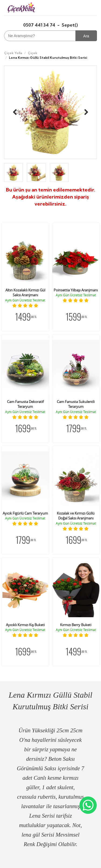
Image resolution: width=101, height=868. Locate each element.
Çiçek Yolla (13, 53)
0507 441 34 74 (40, 25)
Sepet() (70, 25)
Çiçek (33, 53)
